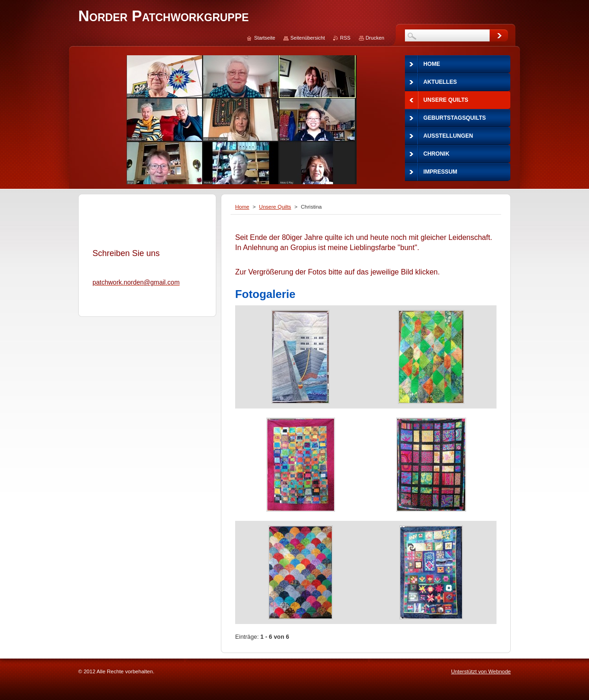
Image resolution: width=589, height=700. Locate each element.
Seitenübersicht (308, 38)
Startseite (265, 38)
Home (242, 207)
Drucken (375, 38)
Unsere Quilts (275, 207)
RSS (345, 38)
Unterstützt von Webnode (481, 671)
